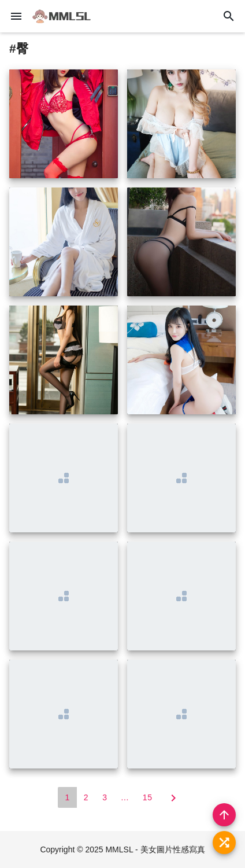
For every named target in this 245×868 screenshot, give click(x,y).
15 (148, 797)
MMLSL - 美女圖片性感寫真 (155, 849)
